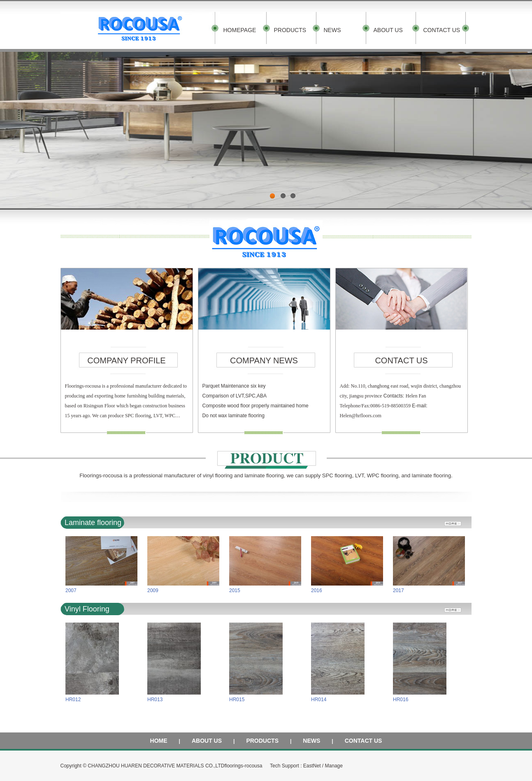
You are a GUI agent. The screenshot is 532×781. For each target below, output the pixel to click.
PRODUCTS (290, 30)
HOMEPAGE (240, 30)
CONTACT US (442, 30)
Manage (334, 766)
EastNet (312, 766)
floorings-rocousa (243, 766)
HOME (159, 741)
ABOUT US (388, 30)
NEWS (332, 30)
